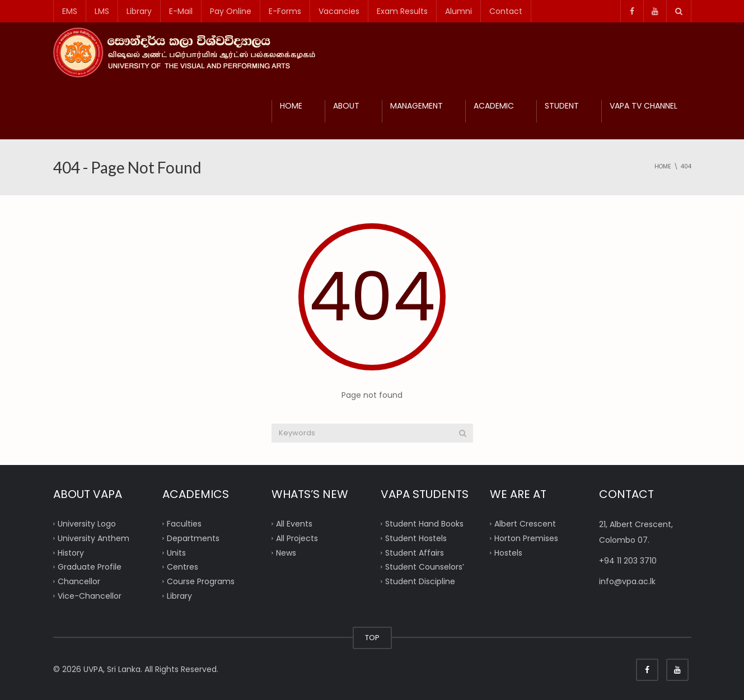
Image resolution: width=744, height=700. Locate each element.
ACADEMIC (494, 106)
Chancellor (79, 581)
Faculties (184, 524)
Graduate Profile (90, 567)
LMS (102, 11)
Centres (183, 567)
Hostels (508, 552)
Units (176, 552)
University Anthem (93, 538)
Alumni (458, 11)
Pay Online (231, 11)
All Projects (297, 538)
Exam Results (402, 11)
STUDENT (562, 106)
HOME (291, 106)
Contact (506, 11)
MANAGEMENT (417, 106)
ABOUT (346, 106)
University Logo (87, 524)
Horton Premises (526, 538)
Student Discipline (420, 581)
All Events (294, 524)
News (286, 552)
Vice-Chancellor (90, 595)
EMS (70, 11)
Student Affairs (415, 552)
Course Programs (201, 581)
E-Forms (285, 11)
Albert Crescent (525, 524)
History (71, 552)
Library (139, 11)
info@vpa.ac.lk (627, 581)
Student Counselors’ (425, 567)
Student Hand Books (424, 524)
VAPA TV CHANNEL (644, 106)
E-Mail (181, 11)
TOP (372, 638)
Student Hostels (416, 538)
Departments (193, 538)
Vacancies (339, 11)
